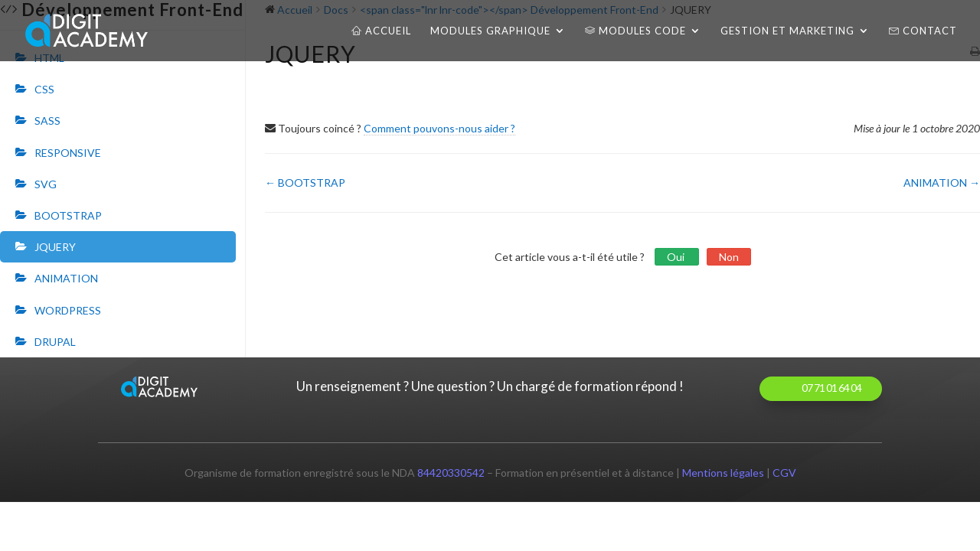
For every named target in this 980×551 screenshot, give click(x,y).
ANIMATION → (942, 183)
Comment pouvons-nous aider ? (439, 128)
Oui (677, 257)
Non (729, 257)
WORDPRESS (68, 310)
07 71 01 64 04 (831, 388)
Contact (923, 31)
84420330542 (451, 473)
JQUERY (55, 247)
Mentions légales (723, 473)
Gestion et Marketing (787, 31)
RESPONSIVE (68, 153)
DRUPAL (55, 342)
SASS (47, 121)
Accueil (381, 31)
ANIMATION (66, 278)
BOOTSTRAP (68, 215)
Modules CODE (635, 31)
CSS (44, 89)
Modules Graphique (490, 31)
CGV (784, 473)
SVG (46, 184)
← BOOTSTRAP (305, 183)
